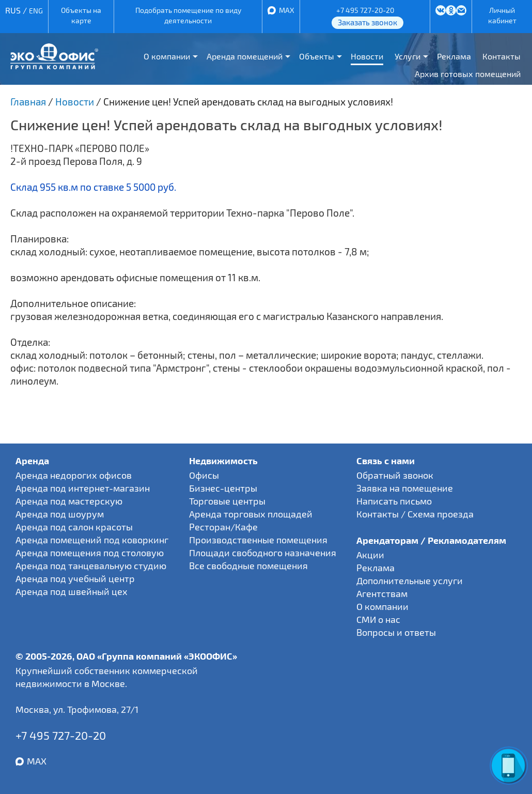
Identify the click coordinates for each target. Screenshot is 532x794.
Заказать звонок (367, 22)
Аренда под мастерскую (69, 501)
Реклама (454, 56)
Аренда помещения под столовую (90, 553)
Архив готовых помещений (468, 74)
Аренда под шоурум (60, 514)
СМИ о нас (378, 619)
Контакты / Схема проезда (415, 514)
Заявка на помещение (405, 488)
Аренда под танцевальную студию (91, 566)
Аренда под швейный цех (72, 591)
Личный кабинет (502, 15)
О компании (167, 56)
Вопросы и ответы (396, 632)
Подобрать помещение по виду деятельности (188, 15)
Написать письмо (394, 501)
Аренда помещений (245, 56)
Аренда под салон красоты (74, 527)
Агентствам (382, 593)
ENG (36, 11)
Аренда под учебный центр (75, 578)
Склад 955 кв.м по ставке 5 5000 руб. (93, 187)
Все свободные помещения (248, 566)
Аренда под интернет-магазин (83, 488)
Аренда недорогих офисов (74, 475)
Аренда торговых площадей (251, 514)
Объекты (317, 56)
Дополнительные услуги (410, 581)
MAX (287, 10)
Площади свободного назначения (263, 553)
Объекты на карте (81, 15)
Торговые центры (227, 501)
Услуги (408, 56)
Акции (370, 555)
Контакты (502, 56)
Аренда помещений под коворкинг (92, 540)
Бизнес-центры (223, 488)
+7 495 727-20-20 (365, 10)
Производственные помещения (258, 540)
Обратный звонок (395, 475)
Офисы (204, 475)
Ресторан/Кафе (223, 527)
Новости (367, 56)
